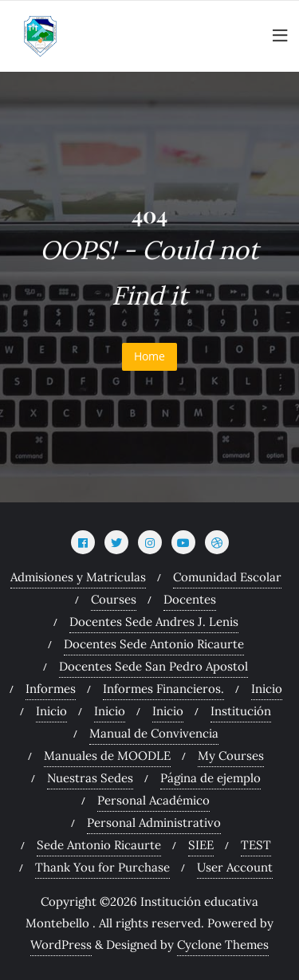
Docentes (190, 599)
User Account (235, 867)
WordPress (61, 945)
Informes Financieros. (163, 689)
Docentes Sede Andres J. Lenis (154, 622)
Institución (241, 711)
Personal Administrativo (154, 823)
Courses (114, 599)
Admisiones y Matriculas (78, 577)
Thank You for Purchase (102, 867)
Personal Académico (153, 800)
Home (149, 356)
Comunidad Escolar (227, 577)
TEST (256, 845)
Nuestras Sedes (90, 778)
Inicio (267, 689)
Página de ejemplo (210, 778)
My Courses (231, 756)
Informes (51, 689)
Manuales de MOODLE (107, 756)
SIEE (201, 845)
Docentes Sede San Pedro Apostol (153, 666)
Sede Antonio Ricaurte (99, 845)
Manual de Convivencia (154, 733)
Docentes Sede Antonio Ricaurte (154, 644)
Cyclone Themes (223, 945)
